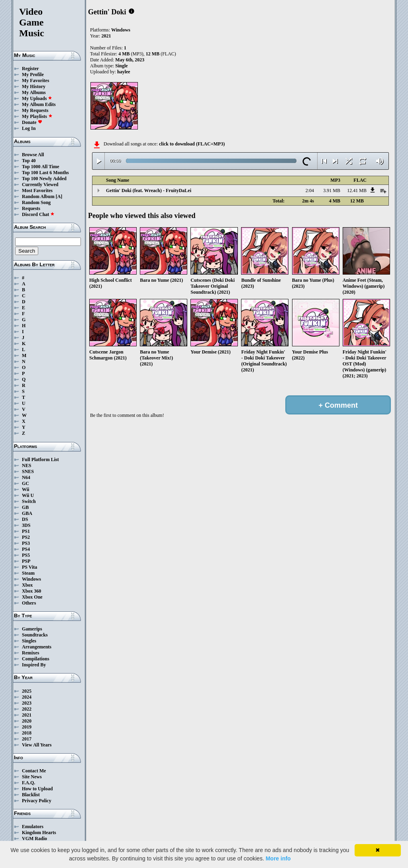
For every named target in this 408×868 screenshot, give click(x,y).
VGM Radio (34, 839)
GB (25, 507)
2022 (27, 709)
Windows (31, 579)
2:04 (310, 190)
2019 (27, 727)
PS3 (26, 543)
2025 (27, 691)
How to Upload (37, 789)
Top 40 (29, 161)
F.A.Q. (28, 783)
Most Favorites (37, 190)
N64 (26, 477)
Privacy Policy (37, 801)
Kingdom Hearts (39, 833)
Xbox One (32, 597)
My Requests (35, 110)
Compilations (36, 659)
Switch (29, 501)
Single (121, 66)
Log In (29, 128)
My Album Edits (39, 104)
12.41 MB (357, 190)
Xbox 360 (31, 591)
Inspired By (34, 665)
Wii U (28, 495)
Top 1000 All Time (40, 167)
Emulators (33, 827)
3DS (26, 525)
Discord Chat (38, 214)
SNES (28, 471)
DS (25, 519)
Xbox (27, 585)
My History (34, 86)
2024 (27, 697)
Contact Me (34, 771)
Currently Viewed (40, 185)
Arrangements (37, 647)
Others (29, 603)
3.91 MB (332, 190)
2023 (27, 703)
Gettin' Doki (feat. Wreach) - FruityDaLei (149, 190)
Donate (32, 122)
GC (25, 483)
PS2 (26, 537)
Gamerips (32, 629)
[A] (59, 196)
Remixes (30, 653)
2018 (27, 733)
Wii (25, 489)
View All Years (37, 745)
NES (26, 465)
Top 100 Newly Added (44, 179)
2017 (27, 739)
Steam (28, 573)
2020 (27, 721)
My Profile (33, 75)
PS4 (26, 549)
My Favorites (35, 81)
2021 (27, 715)
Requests (31, 208)
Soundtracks (35, 635)
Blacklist (31, 795)
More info (278, 858)
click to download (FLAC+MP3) (192, 144)
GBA (27, 513)
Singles (29, 641)
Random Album (38, 196)
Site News (32, 777)
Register (30, 69)
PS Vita (29, 567)
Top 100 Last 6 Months (45, 173)
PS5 (26, 555)
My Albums (34, 92)
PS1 (26, 531)
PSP (26, 561)
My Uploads (37, 98)
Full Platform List (40, 460)
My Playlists (37, 116)
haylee (124, 72)
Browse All (33, 155)
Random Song (36, 202)
